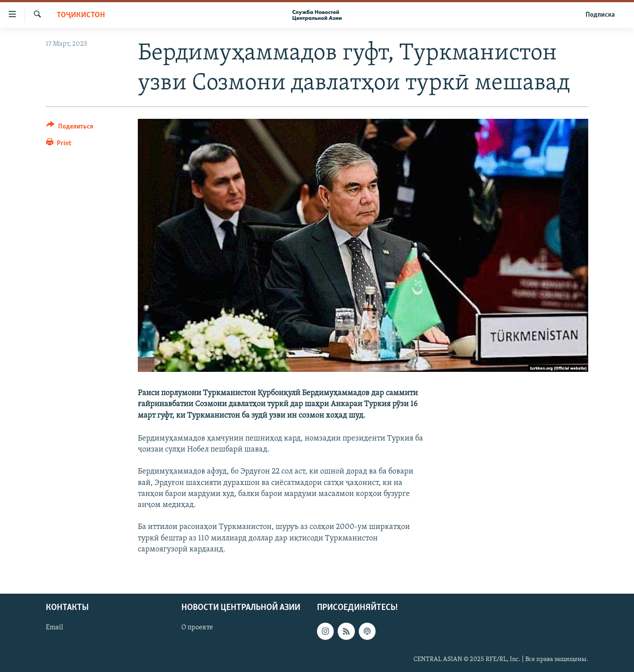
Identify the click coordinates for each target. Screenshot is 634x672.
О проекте (197, 628)
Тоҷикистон (81, 15)
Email (54, 628)
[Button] (70, 128)
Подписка (600, 15)
